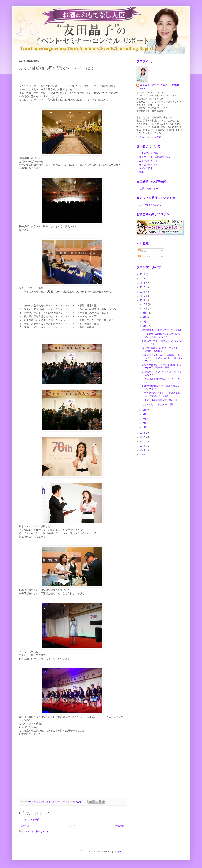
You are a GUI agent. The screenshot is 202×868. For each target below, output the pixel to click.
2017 (143, 287)
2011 (143, 441)
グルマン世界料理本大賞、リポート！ (161, 400)
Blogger (118, 851)
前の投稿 (120, 826)
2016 (143, 292)
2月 (145, 423)
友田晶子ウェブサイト (150, 153)
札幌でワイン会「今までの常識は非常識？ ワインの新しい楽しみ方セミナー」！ (162, 358)
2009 (143, 450)
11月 (145, 309)
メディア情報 (146, 168)
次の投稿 (24, 826)
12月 (145, 304)
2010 (143, 446)
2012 (143, 437)
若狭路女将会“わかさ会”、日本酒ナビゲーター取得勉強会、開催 (162, 366)
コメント (144, 256)
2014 (143, 300)
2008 (143, 455)
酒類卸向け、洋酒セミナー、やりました (162, 330)
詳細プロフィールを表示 (149, 137)
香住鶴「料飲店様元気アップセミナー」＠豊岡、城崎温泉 (162, 350)
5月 (145, 410)
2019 (143, 279)
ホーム (72, 826)
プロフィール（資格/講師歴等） (155, 157)
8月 (145, 317)
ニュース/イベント (148, 161)
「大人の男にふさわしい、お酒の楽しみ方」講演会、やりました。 (162, 394)
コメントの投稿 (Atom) (36, 832)
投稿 (142, 251)
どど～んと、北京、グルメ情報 (158, 404)
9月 (145, 313)
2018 (143, 283)
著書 (141, 172)
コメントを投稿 (31, 820)
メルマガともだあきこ (150, 205)
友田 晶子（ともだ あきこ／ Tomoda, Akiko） (160, 87)
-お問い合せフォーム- (150, 189)
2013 (143, 433)
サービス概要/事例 (148, 165)
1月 (145, 427)
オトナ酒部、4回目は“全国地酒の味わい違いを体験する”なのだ (162, 336)
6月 (145, 326)
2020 (143, 274)
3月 (145, 419)
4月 (145, 414)
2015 (143, 296)
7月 (145, 322)
